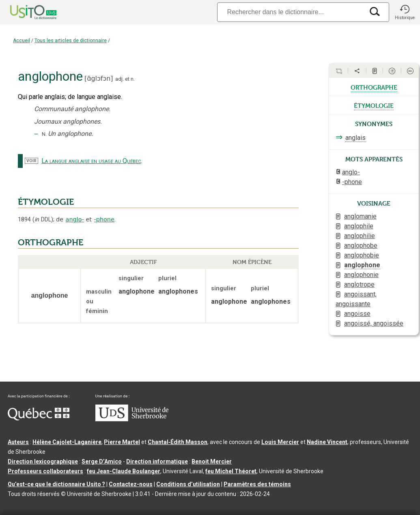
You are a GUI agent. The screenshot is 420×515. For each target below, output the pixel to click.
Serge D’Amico (102, 461)
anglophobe (361, 246)
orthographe (374, 87)
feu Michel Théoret (231, 471)
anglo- (75, 219)
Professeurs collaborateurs (45, 471)
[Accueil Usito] (24, 12)
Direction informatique (157, 461)
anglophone (362, 265)
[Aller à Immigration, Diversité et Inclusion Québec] (39, 418)
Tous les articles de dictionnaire (71, 41)
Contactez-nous (131, 484)
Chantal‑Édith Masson (178, 442)
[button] (405, 12)
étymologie (374, 105)
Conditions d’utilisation (188, 484)
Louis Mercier (280, 442)
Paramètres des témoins (257, 484)
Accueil (22, 41)
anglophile (359, 226)
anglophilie (360, 236)
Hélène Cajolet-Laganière (67, 442)
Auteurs (18, 442)
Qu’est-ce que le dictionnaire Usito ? (56, 484)
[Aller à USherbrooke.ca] (132, 419)
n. (133, 79)
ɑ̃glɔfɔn (99, 78)
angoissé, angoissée (374, 323)
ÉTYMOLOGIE (46, 202)
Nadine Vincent (327, 442)
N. (44, 134)
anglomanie (360, 216)
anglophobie (362, 255)
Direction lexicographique (43, 461)
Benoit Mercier (212, 461)
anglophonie (361, 275)
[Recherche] (291, 12)
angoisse (357, 314)
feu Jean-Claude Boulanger (124, 471)
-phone (104, 219)
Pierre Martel (122, 442)
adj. (120, 79)
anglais (355, 138)
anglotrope (359, 284)
